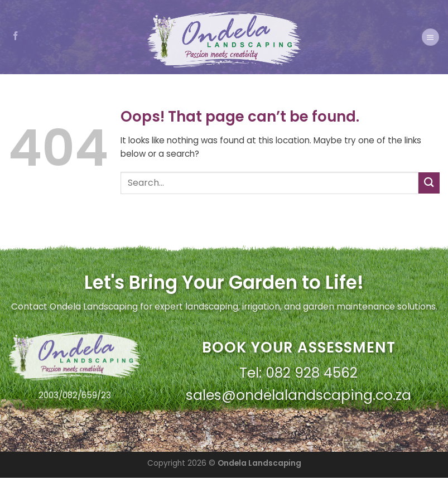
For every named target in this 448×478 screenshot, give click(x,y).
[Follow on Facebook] (16, 37)
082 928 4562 (312, 373)
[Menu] (430, 37)
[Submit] (429, 183)
